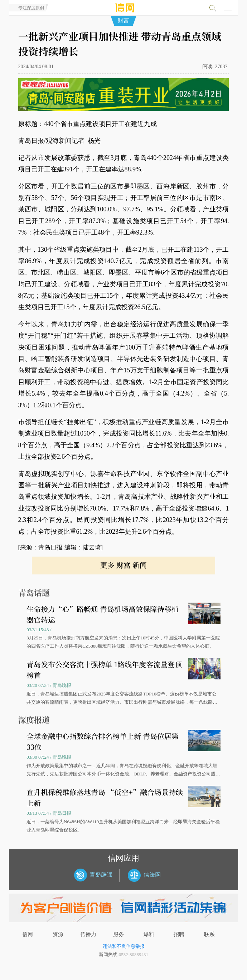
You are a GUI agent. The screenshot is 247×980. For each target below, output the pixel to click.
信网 (28, 934)
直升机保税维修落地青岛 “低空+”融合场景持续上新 (105, 797)
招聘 (179, 934)
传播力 (88, 934)
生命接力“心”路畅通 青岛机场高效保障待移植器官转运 (103, 614)
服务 (118, 934)
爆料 (149, 934)
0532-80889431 (134, 954)
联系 (209, 934)
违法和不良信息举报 (124, 946)
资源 (58, 934)
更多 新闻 (124, 565)
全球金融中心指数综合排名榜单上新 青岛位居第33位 (103, 741)
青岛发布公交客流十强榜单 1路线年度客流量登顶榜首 (104, 670)
